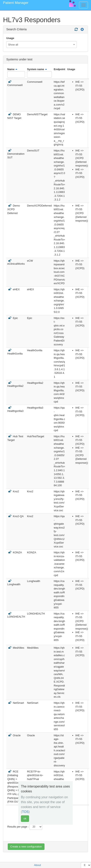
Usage (10, 38)
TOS (25, 812)
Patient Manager (16, 3)
